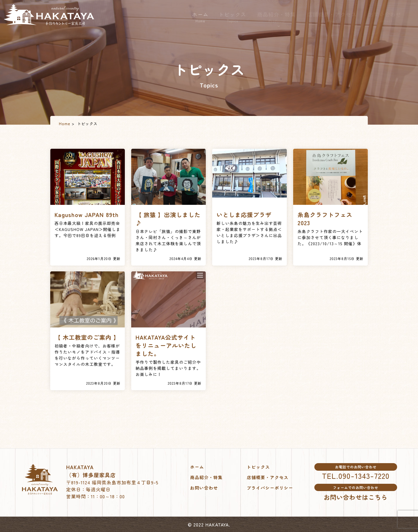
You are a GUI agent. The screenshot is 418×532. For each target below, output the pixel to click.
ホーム (206, 17)
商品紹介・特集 (284, 17)
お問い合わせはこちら (356, 497)
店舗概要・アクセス (340, 17)
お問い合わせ (393, 17)
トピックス (239, 17)
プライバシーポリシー (271, 488)
